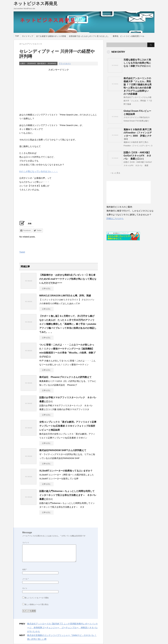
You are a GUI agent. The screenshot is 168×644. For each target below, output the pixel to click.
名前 (25, 570)
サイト (25, 588)
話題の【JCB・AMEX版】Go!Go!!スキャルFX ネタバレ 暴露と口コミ (137, 156)
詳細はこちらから (115, 218)
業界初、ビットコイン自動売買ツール (128, 36)
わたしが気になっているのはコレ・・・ (39, 171)
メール (25, 579)
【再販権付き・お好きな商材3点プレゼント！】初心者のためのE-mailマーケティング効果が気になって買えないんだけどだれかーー (68, 279)
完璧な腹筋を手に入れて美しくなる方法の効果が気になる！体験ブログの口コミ (137, 63)
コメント (26, 543)
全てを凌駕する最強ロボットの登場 (51, 36)
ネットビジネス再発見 (35, 3)
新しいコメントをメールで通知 (37, 598)
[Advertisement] (59, 91)
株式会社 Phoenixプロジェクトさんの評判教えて (65, 377)
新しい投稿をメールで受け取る (37, 604)
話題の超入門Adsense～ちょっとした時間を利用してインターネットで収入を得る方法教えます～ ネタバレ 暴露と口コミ (69, 495)
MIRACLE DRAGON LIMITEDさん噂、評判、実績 (65, 296)
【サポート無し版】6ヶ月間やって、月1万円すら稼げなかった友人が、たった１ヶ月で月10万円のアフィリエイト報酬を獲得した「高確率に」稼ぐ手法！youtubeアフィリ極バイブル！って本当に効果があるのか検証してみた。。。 (68, 324)
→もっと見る (115, 173)
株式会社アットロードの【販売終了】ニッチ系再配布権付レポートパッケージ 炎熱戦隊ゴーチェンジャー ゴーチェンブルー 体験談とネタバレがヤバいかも (62, 628)
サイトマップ (28, 36)
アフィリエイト (65, 64)
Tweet (22, 252)
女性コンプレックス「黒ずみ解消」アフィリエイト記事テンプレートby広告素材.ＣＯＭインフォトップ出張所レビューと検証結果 (68, 426)
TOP (17, 36)
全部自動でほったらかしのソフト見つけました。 (89, 36)
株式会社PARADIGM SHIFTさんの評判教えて (63, 450)
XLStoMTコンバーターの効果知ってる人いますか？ (66, 471)
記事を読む (46, 289)
